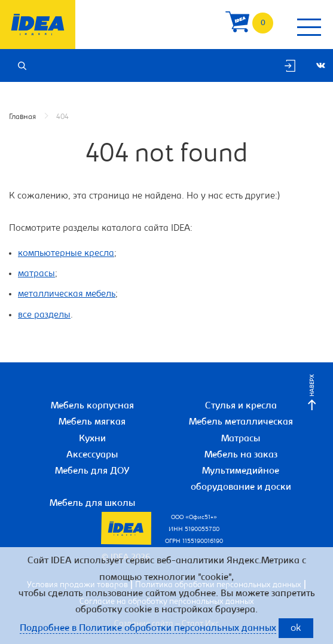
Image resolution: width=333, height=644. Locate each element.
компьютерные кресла (66, 254)
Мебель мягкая (92, 422)
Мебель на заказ (241, 455)
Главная (22, 117)
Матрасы (241, 439)
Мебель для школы (92, 503)
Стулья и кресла (241, 406)
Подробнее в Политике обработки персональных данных (148, 628)
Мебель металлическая (241, 422)
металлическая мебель (67, 294)
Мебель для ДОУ (92, 471)
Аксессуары (92, 455)
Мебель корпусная (92, 406)
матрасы (36, 274)
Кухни (92, 439)
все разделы (44, 315)
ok (296, 629)
